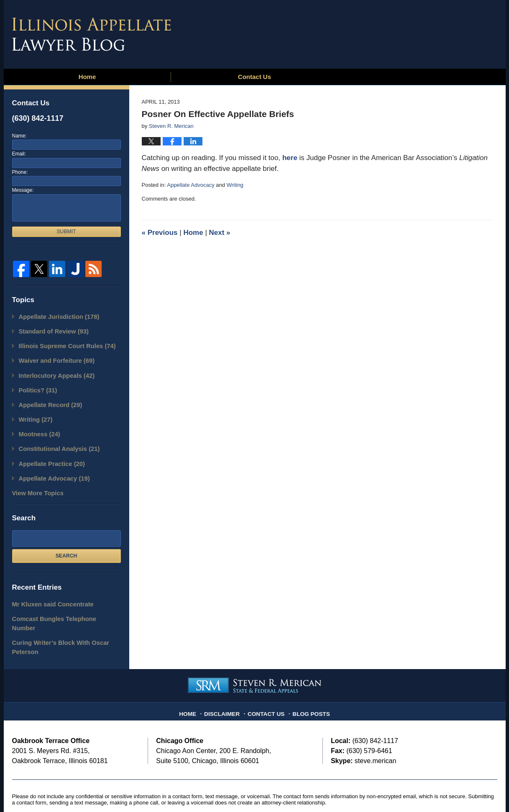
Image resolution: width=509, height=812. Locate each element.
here (290, 158)
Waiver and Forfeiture (52, 357)
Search (67, 541)
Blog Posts (308, 683)
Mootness (37, 425)
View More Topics (35, 479)
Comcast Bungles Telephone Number (60, 602)
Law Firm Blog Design (457, 791)
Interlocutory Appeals (52, 370)
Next (220, 233)
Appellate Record (47, 398)
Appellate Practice (48, 452)
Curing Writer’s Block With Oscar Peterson (55, 620)
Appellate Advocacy (191, 185)
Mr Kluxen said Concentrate (48, 589)
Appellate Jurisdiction (54, 316)
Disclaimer (225, 683)
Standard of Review (50, 330)
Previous (160, 233)
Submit (66, 232)
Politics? (36, 384)
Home (87, 77)
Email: (19, 154)
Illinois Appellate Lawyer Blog (92, 34)
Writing (235, 185)
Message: (23, 190)
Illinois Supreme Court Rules (61, 343)
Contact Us (254, 77)
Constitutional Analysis (55, 438)
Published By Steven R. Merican (436, 32)
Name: (19, 136)
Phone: (20, 172)
